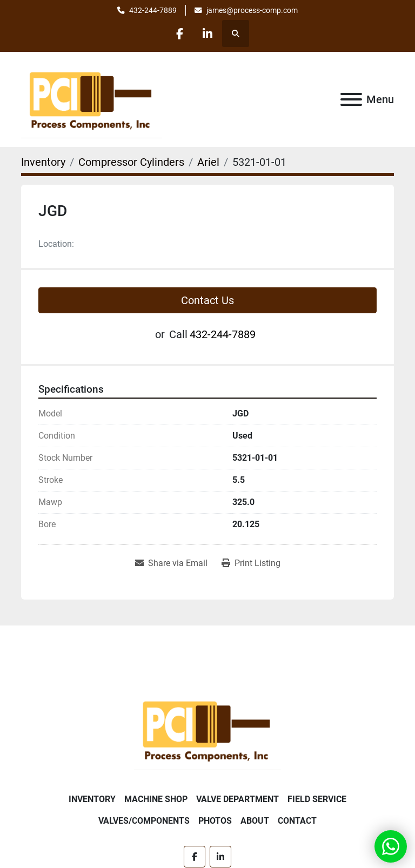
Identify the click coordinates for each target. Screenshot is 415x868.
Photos (215, 821)
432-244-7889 (153, 10)
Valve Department (237, 799)
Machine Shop (156, 799)
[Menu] (351, 99)
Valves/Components (144, 821)
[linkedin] (207, 33)
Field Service (317, 799)
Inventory (92, 799)
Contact (297, 821)
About (255, 821)
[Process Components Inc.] (207, 729)
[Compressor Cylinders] (131, 162)
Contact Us (207, 300)
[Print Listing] (251, 563)
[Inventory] (43, 162)
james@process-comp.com (252, 10)
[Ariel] (208, 162)
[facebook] (180, 33)
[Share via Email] (171, 563)
